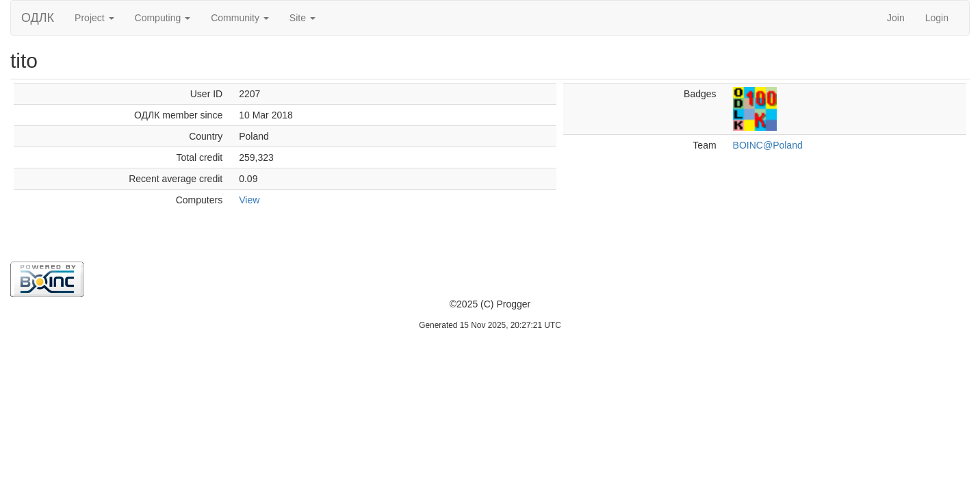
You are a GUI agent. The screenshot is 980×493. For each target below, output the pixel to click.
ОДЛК (38, 18)
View (249, 200)
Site (302, 18)
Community (240, 18)
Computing (163, 18)
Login (937, 18)
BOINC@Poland (768, 145)
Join (896, 18)
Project (94, 18)
